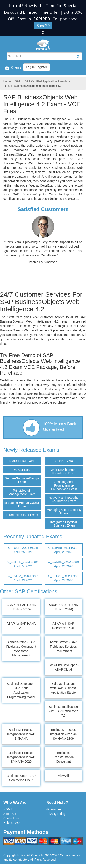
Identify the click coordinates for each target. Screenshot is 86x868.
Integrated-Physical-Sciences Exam (64, 524)
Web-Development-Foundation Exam (64, 472)
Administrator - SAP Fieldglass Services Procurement (63, 647)
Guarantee (54, 809)
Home (7, 81)
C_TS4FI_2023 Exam (23, 550)
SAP (18, 81)
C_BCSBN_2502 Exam (64, 564)
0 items (12, 68)
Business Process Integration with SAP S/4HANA (21, 734)
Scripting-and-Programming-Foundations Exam (64, 485)
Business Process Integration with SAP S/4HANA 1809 (63, 734)
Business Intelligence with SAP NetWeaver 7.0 (64, 711)
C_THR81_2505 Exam (64, 578)
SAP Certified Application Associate (47, 81)
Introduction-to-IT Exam (22, 515)
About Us (10, 814)
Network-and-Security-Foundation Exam (64, 499)
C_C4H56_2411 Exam (64, 550)
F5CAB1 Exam (22, 470)
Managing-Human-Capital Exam (22, 504)
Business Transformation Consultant (64, 757)
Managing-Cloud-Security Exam (64, 512)
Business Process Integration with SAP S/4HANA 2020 (21, 757)
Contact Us (11, 818)
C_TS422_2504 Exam (23, 578)
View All (63, 776)
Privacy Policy (56, 814)
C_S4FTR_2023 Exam (23, 564)
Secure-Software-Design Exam (22, 480)
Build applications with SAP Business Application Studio (63, 688)
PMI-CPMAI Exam (22, 461)
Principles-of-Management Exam (22, 492)
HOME (8, 809)
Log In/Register (36, 67)
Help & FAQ (11, 823)
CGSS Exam (64, 461)
